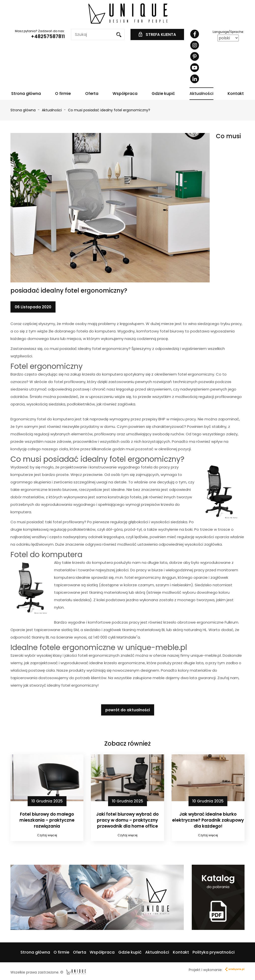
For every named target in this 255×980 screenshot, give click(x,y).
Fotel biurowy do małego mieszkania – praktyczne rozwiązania (47, 820)
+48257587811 (48, 36)
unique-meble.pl (206, 655)
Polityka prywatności (214, 952)
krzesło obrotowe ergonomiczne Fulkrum (201, 622)
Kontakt (236, 94)
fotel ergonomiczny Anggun (150, 577)
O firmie (63, 94)
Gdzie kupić (163, 94)
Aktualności (201, 94)
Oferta (92, 94)
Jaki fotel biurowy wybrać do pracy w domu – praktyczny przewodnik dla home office (127, 820)
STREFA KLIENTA (157, 34)
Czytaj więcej (47, 835)
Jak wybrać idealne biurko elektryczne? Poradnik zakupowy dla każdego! (208, 820)
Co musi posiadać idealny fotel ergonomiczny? (109, 110)
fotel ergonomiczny (196, 374)
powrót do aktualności (127, 710)
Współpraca (125, 94)
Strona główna (26, 94)
